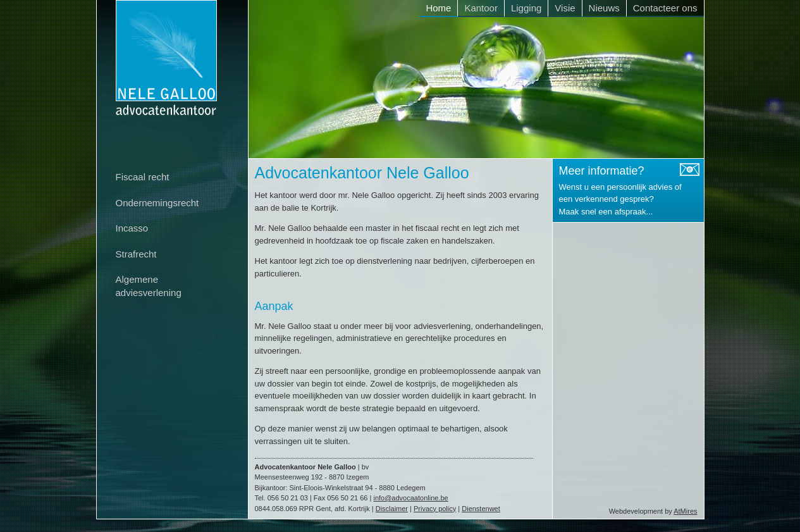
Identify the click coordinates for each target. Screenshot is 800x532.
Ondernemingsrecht (157, 203)
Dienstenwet (481, 509)
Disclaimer (392, 509)
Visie (565, 8)
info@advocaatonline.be (410, 498)
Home (438, 8)
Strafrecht (136, 254)
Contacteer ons (665, 8)
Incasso (132, 228)
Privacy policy (435, 509)
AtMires (685, 511)
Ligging (526, 8)
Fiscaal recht (143, 177)
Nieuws (604, 8)
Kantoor (481, 8)
